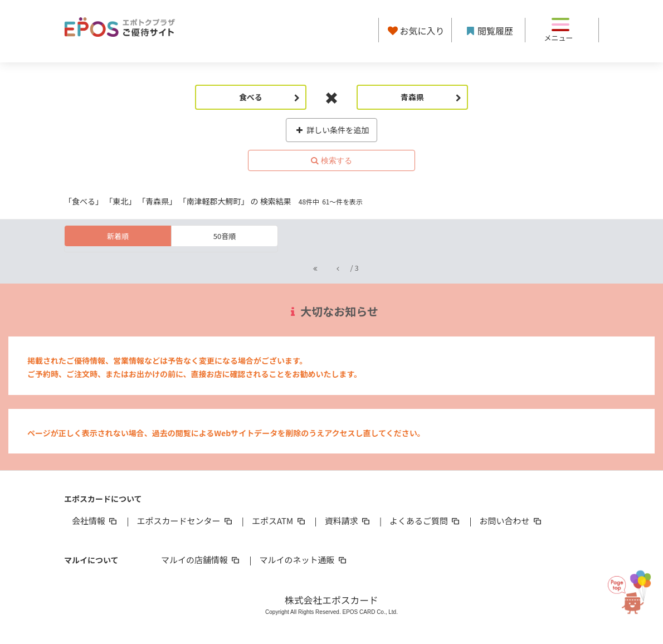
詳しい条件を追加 (332, 130)
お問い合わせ (511, 521)
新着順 (118, 236)
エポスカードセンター (185, 521)
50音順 (225, 236)
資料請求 (348, 521)
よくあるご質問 (425, 521)
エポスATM (279, 521)
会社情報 (95, 521)
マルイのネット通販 (303, 560)
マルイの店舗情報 (201, 560)
